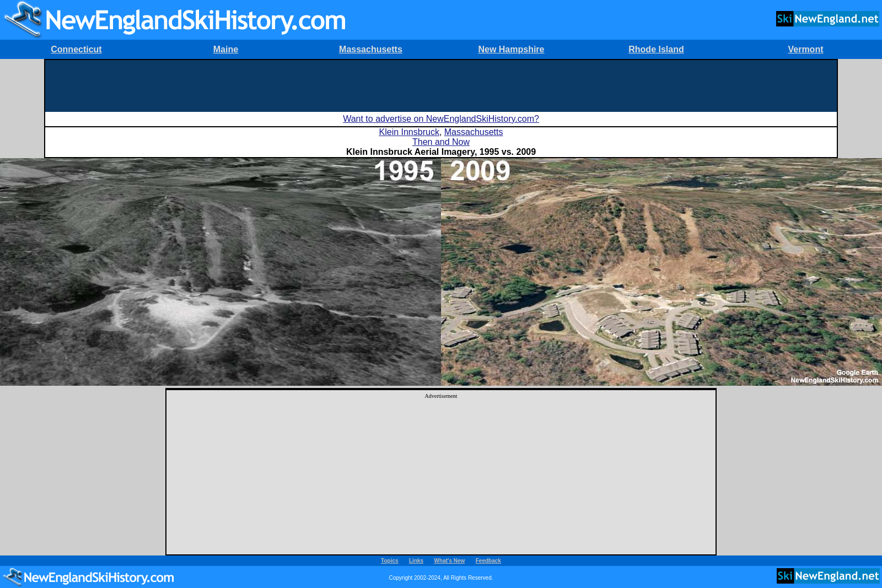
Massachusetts (371, 49)
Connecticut (76, 49)
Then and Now (441, 142)
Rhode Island (656, 49)
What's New (450, 561)
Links (416, 561)
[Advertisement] (441, 85)
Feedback (488, 561)
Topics (389, 561)
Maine (226, 49)
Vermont (805, 49)
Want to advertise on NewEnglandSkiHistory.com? (441, 119)
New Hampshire (511, 49)
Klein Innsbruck (409, 132)
